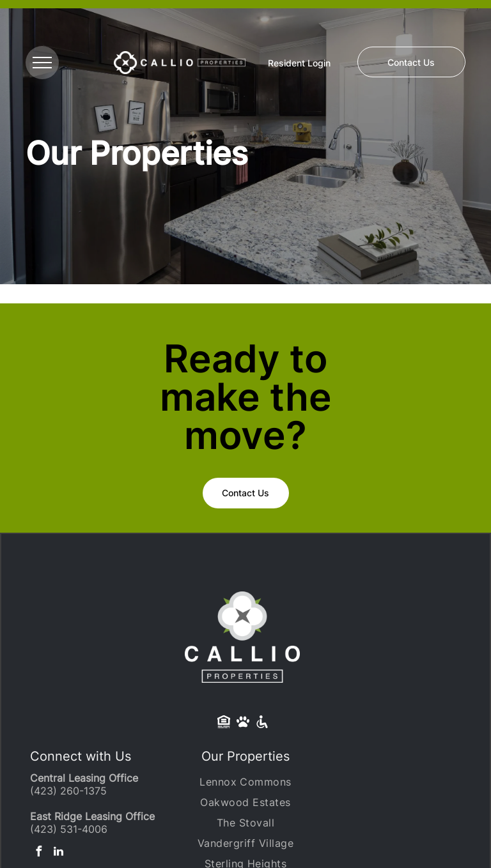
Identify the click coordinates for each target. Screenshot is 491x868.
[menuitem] (245, 782)
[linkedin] (58, 853)
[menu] (42, 63)
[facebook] (38, 853)
